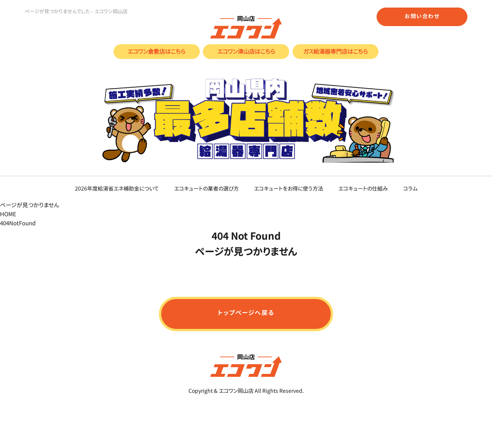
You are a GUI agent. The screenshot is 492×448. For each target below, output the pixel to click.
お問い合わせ (422, 16)
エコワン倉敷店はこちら (156, 51)
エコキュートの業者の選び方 (206, 188)
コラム (410, 188)
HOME (8, 214)
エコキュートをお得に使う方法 (289, 188)
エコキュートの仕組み (363, 188)
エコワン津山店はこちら (246, 51)
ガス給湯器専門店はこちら (336, 51)
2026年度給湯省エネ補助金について (117, 188)
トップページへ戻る (246, 312)
